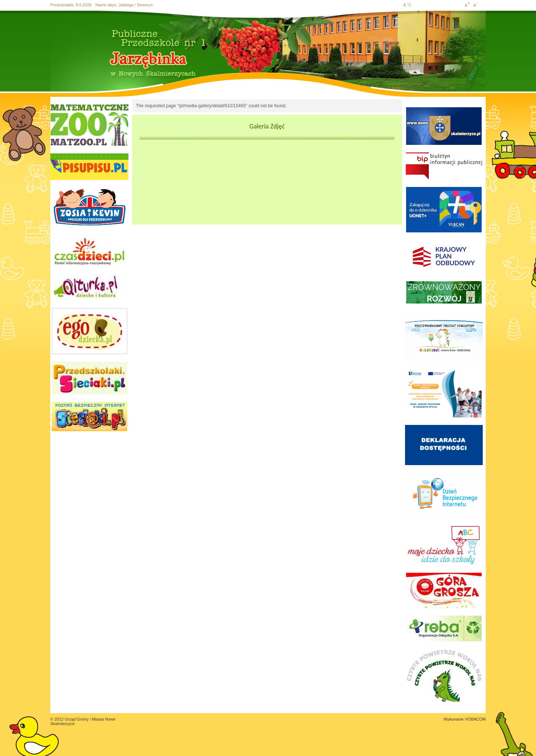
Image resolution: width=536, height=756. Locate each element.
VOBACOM (475, 719)
